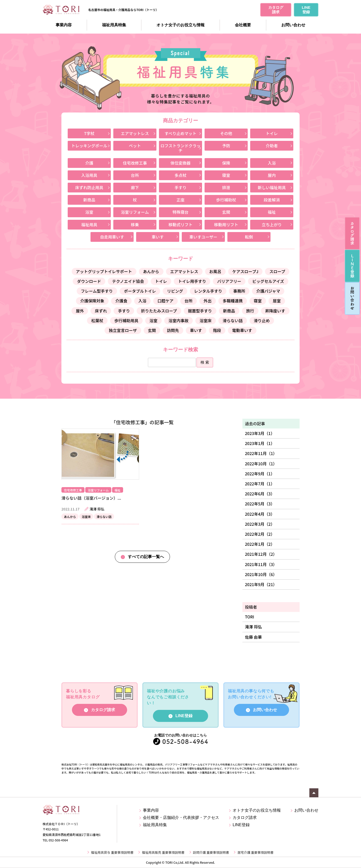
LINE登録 (184, 716)
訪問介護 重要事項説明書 (211, 852)
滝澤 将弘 (253, 627)
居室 (277, 301)
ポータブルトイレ (140, 291)
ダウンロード (89, 281)
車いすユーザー (203, 237)
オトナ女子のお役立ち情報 (180, 25)
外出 (208, 301)
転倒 (249, 237)
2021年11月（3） (261, 564)
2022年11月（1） (261, 453)
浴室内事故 (178, 320)
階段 (217, 330)
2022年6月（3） (260, 494)
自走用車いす (112, 237)
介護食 (121, 301)
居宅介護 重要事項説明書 (255, 852)
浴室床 (206, 320)
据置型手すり (200, 311)
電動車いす (242, 330)
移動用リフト (226, 225)
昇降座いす (275, 311)
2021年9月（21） (261, 584)
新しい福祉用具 (272, 187)
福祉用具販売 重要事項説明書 (163, 852)
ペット (135, 146)
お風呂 (215, 271)
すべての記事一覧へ (146, 557)
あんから (151, 271)
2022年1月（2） (260, 544)
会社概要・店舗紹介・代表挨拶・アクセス (181, 818)
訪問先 (173, 330)
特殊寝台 (180, 212)
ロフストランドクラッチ (180, 148)
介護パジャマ (268, 291)
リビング (175, 291)
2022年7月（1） (260, 484)
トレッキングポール (89, 146)
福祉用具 (89, 225)
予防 (226, 146)
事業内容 (64, 25)
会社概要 (243, 25)
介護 (89, 163)
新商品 (89, 200)
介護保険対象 (92, 301)
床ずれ (101, 311)
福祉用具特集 (114, 25)
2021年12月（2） (261, 554)
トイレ (272, 133)
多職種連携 (233, 301)
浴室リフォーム (135, 212)
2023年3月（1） (260, 433)
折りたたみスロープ (159, 311)
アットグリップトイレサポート (104, 271)
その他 (226, 133)
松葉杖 (97, 320)
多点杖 (180, 175)
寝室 (226, 175)
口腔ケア (165, 301)
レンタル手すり (208, 291)
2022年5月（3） (260, 504)
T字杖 (89, 133)
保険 (226, 163)
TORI (250, 617)
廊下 (135, 187)
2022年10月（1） (261, 464)
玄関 (226, 212)
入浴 (272, 163)
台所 (135, 175)
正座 (180, 200)
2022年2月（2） (260, 534)
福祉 (272, 212)
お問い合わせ (293, 25)
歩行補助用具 (126, 320)
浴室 (89, 212)
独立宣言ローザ (123, 330)
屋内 (272, 175)
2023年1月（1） (260, 443)
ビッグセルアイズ (268, 281)
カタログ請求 (103, 710)
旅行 (250, 311)
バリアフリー (229, 281)
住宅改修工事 (135, 163)
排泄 (226, 187)
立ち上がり (272, 225)
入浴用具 (89, 175)
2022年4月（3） (260, 514)
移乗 (135, 225)
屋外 (80, 311)
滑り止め (262, 320)
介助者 (272, 146)
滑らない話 (233, 320)
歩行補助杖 (226, 200)
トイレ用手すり (192, 281)
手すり (180, 187)
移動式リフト (180, 225)
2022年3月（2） (260, 524)
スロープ (277, 271)
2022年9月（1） (260, 474)
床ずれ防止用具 (89, 187)
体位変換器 (180, 163)
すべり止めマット (181, 133)
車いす (158, 237)
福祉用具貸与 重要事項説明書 (112, 852)
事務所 (239, 291)
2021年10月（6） (261, 574)
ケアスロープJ (245, 271)
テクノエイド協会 (128, 281)
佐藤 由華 (253, 637)
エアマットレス (135, 133)
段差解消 (272, 200)
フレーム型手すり (97, 291)
